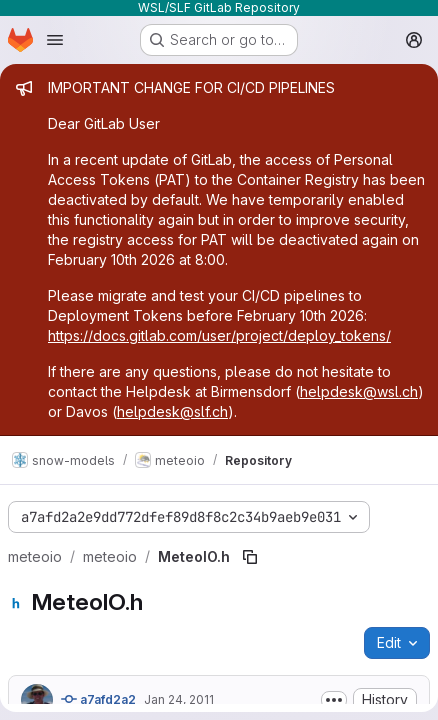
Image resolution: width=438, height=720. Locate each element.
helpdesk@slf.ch (172, 411)
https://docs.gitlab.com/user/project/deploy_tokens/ (219, 335)
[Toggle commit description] (334, 700)
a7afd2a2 (98, 699)
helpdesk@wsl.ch (359, 391)
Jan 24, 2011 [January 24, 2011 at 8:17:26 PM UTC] (179, 699)
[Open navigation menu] (55, 40)
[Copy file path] (250, 557)
